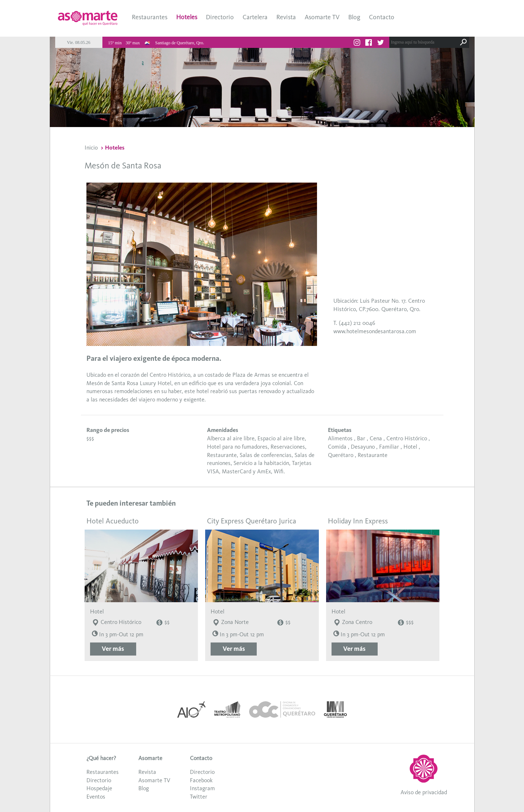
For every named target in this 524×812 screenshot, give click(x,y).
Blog (354, 17)
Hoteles (187, 17)
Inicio (91, 148)
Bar (361, 438)
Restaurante (373, 455)
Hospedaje (99, 788)
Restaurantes (150, 17)
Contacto (382, 17)
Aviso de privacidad (424, 792)
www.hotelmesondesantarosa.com (375, 331)
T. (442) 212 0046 (354, 323)
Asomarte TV (322, 17)
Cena (376, 438)
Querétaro (341, 455)
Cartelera (255, 17)
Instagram (202, 788)
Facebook (201, 780)
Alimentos (340, 438)
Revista (286, 17)
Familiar (389, 447)
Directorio (220, 17)
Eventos (96, 797)
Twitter (199, 797)
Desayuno (363, 447)
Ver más (113, 649)
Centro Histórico (407, 438)
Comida (337, 447)
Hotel (410, 447)
